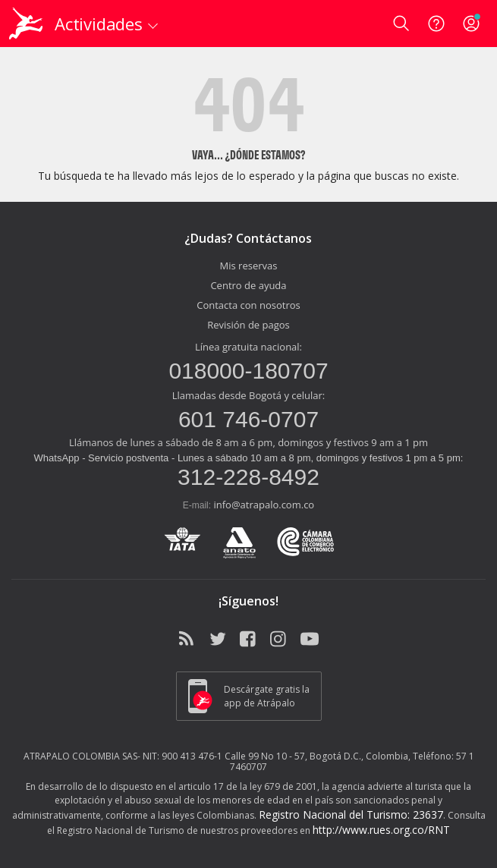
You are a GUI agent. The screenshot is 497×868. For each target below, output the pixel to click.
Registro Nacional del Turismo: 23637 (351, 815)
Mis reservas (249, 266)
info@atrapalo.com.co (264, 505)
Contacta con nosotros (248, 305)
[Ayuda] (436, 24)
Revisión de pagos (248, 325)
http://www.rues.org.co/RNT (381, 830)
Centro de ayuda (248, 285)
